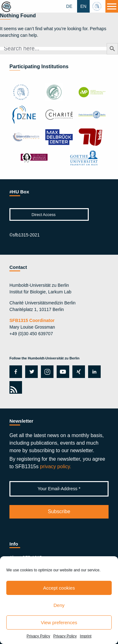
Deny (59, 605)
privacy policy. (56, 466)
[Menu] (112, 6)
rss (15, 387)
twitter (31, 372)
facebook (15, 372)
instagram (47, 372)
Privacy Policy (38, 636)
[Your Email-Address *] (59, 489)
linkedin (93, 372)
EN (83, 6)
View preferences (59, 622)
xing (77, 372)
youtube (62, 372)
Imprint (86, 636)
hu (98, 6)
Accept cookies (59, 588)
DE (69, 6)
